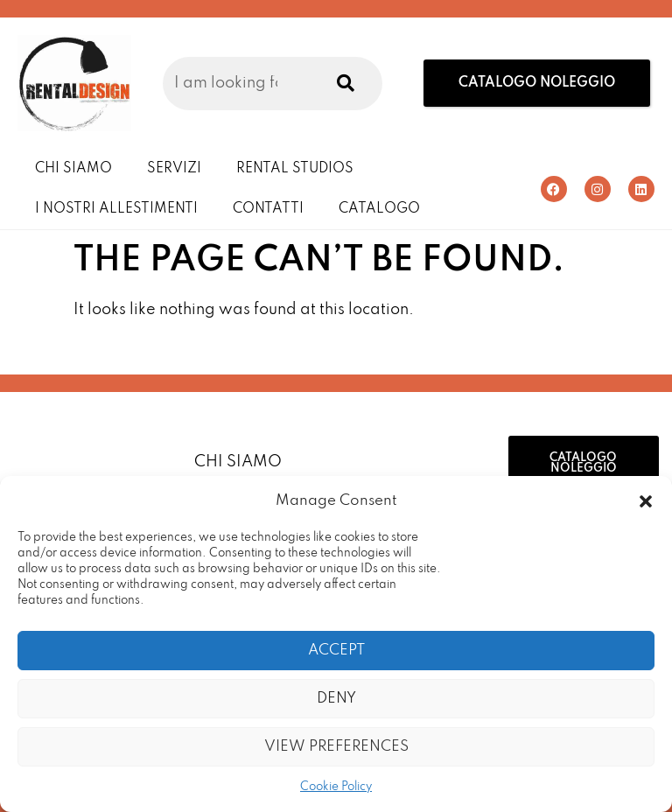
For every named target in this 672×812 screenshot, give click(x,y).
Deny (336, 699)
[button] (646, 501)
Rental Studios (295, 169)
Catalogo (379, 209)
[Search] (342, 84)
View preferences (336, 747)
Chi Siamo (73, 169)
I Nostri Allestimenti (116, 209)
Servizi (174, 169)
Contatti (268, 209)
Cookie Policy (336, 787)
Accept (336, 651)
